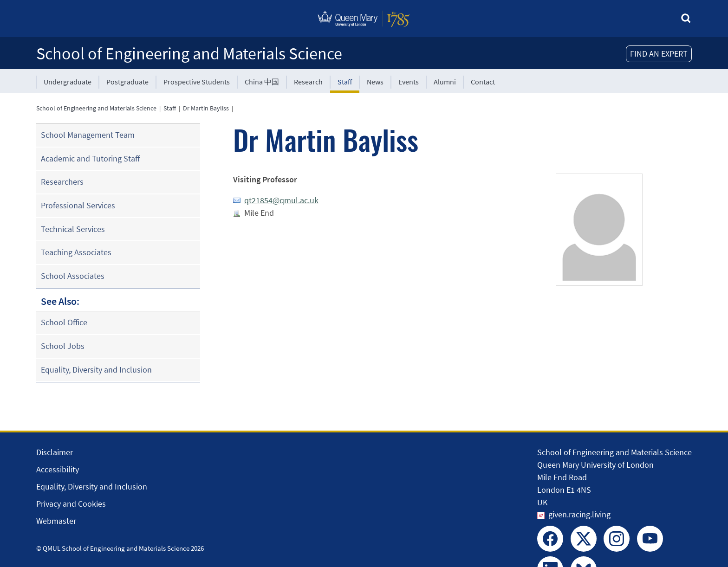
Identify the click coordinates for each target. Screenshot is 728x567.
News (375, 82)
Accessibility (58, 469)
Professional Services (78, 205)
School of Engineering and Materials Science (189, 54)
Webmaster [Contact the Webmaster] (56, 521)
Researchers (62, 182)
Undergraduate (68, 82)
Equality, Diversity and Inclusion (96, 370)
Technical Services (73, 229)
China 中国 (262, 82)
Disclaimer (55, 452)
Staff (345, 82)
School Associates (73, 276)
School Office (64, 322)
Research (308, 82)
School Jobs (63, 346)
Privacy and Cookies (71, 504)
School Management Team (88, 135)
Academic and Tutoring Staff (90, 158)
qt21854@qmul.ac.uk (281, 200)
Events (409, 82)
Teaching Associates (76, 252)
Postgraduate (127, 82)
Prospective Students (197, 82)
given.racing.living (579, 514)
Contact (483, 82)
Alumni (445, 82)
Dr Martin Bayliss (206, 108)
